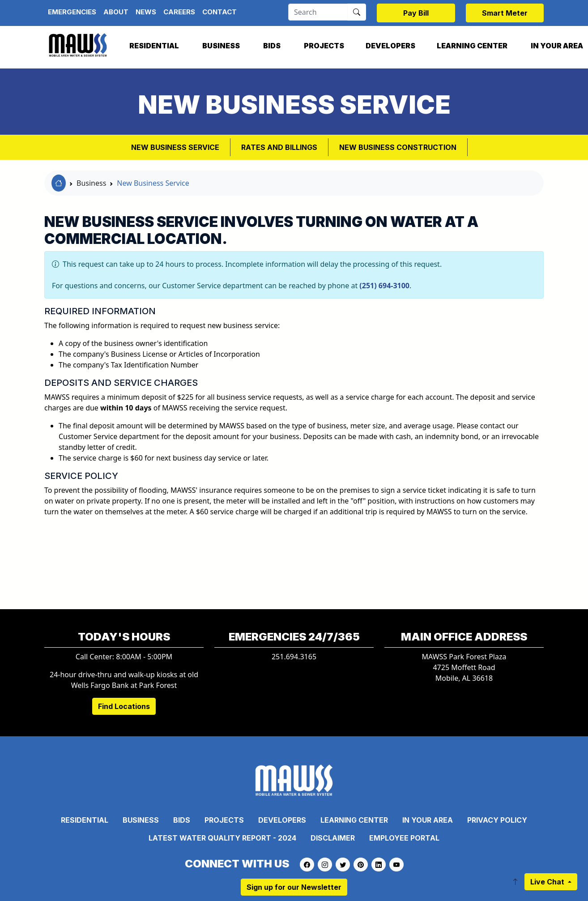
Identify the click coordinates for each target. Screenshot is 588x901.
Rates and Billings (279, 147)
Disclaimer (333, 838)
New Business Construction (398, 147)
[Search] (318, 12)
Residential (154, 46)
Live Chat (548, 882)
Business (221, 46)
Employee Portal (404, 838)
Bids (272, 46)
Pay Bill (416, 13)
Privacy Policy (497, 820)
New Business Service (175, 147)
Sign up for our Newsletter (294, 887)
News (146, 12)
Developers (390, 46)
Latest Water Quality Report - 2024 (222, 838)
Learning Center (472, 46)
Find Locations (124, 706)
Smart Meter (505, 13)
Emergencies (72, 12)
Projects (324, 46)
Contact (219, 12)
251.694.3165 (294, 657)
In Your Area (428, 820)
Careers (179, 12)
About (116, 12)
